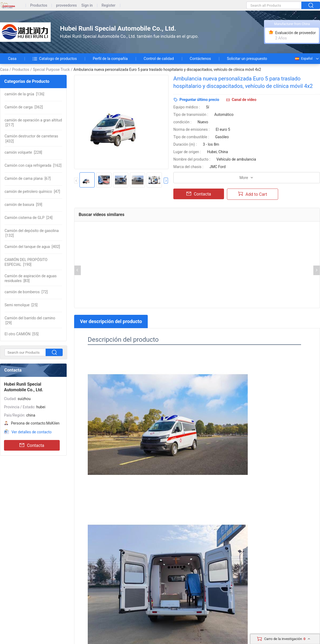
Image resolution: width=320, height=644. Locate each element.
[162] (33, 165)
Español (303, 59)
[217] (33, 123)
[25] (21, 305)
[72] (26, 292)
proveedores (66, 5)
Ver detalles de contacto (32, 432)
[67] (28, 178)
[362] (24, 107)
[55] (21, 334)
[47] (32, 191)
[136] (24, 94)
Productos (39, 5)
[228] (23, 152)
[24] (29, 218)
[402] (32, 247)
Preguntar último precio (199, 100)
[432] (31, 138)
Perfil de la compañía (110, 59)
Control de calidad (159, 59)
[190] (26, 262)
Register (109, 5)
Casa (12, 59)
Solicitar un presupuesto (247, 59)
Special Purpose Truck (51, 70)
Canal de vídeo (244, 100)
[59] (23, 205)
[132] (32, 233)
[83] (31, 278)
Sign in (87, 5)
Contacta (32, 445)
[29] (30, 320)
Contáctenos (200, 59)
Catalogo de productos (55, 59)
